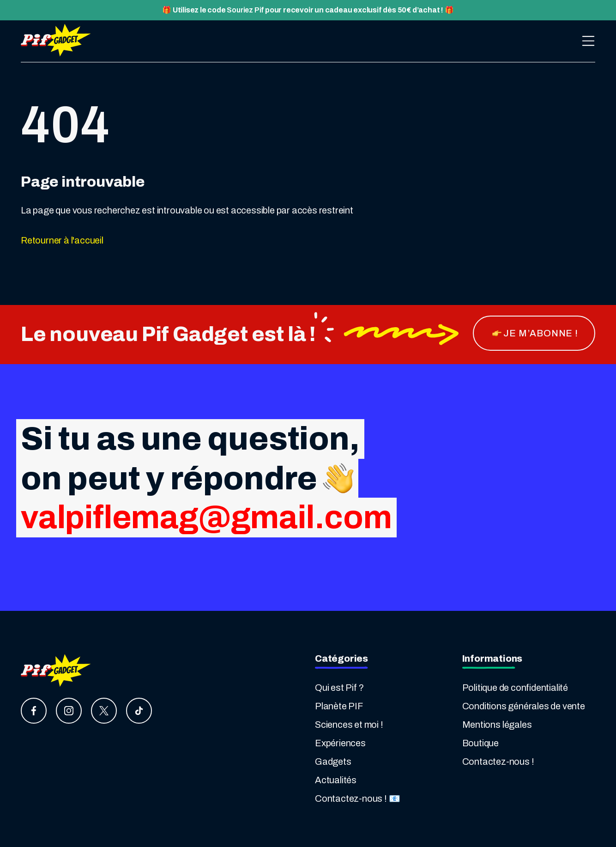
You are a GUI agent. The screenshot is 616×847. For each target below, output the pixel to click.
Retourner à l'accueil (62, 240)
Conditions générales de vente (524, 706)
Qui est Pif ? (339, 688)
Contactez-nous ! (498, 762)
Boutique (480, 743)
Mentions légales (497, 725)
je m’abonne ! (535, 333)
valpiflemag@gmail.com (206, 518)
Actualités (336, 780)
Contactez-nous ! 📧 (357, 798)
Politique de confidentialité (515, 688)
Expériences (340, 743)
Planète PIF (339, 706)
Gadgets (333, 762)
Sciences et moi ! (349, 725)
